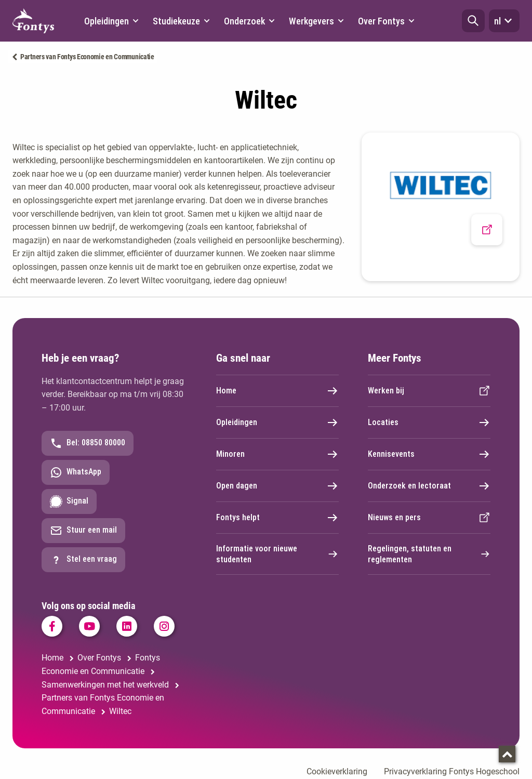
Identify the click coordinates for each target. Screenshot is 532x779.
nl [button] (504, 21)
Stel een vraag (83, 560)
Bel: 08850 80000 (88, 443)
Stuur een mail (83, 531)
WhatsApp (76, 472)
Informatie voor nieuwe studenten (277, 554)
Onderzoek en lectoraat (429, 486)
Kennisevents (429, 454)
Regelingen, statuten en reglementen (429, 554)
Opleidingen (277, 422)
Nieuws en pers (429, 518)
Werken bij (429, 391)
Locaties (429, 422)
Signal (69, 501)
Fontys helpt (277, 518)
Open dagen (277, 486)
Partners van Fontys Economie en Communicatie (87, 57)
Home (277, 391)
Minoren (277, 454)
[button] (473, 21)
